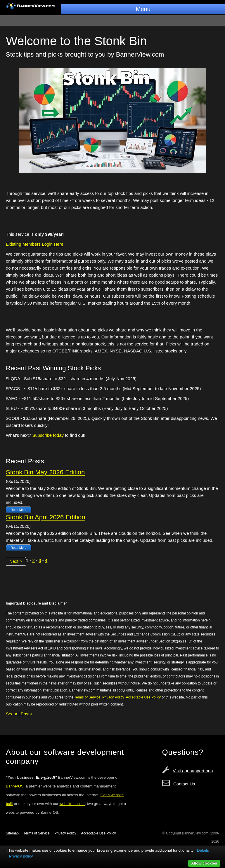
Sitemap (12, 833)
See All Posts (19, 714)
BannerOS (15, 786)
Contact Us (184, 784)
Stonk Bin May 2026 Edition (45, 472)
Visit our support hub (193, 771)
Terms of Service (36, 833)
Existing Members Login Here (35, 244)
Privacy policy (21, 856)
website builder (72, 804)
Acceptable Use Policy (98, 833)
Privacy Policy (65, 833)
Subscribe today (48, 435)
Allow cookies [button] (204, 863)
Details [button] (203, 850)
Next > (16, 561)
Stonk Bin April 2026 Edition (46, 517)
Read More (18, 510)
